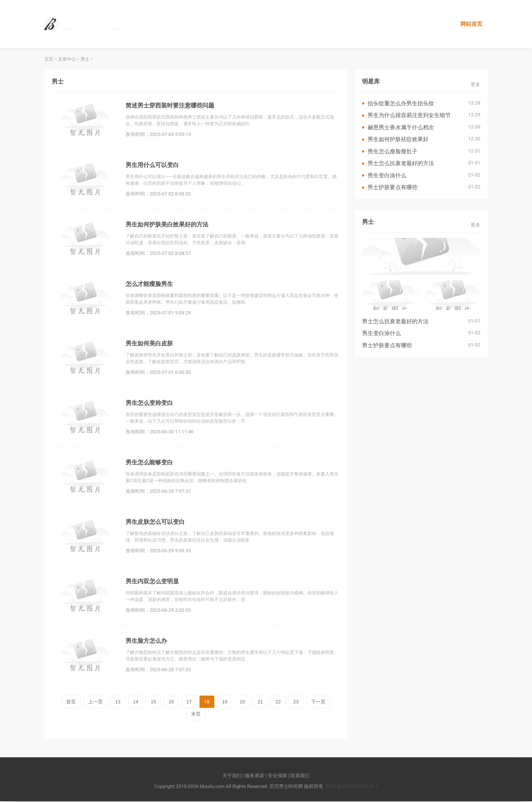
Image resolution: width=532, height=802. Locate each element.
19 (225, 702)
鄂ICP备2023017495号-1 (352, 787)
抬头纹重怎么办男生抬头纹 (401, 104)
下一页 (318, 702)
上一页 (96, 702)
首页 (71, 702)
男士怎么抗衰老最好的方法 (401, 164)
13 (118, 702)
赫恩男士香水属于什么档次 (401, 128)
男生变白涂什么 (387, 176)
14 (136, 702)
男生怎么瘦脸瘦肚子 (393, 152)
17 (189, 702)
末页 (196, 715)
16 (171, 702)
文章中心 (67, 60)
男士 (85, 60)
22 (278, 702)
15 (153, 702)
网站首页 (471, 24)
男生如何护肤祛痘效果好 (398, 140)
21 (260, 702)
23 (296, 702)
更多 (475, 85)
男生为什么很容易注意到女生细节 (409, 116)
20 (242, 702)
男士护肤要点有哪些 (393, 188)
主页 (49, 60)
